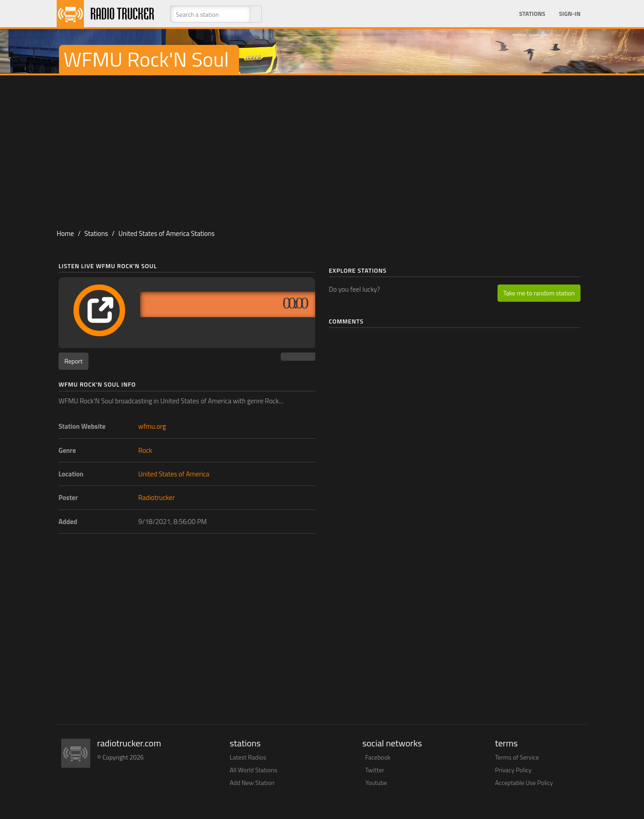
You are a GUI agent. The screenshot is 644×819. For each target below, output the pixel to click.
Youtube (376, 782)
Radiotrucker (157, 498)
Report (73, 361)
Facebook (378, 757)
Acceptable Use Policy (524, 782)
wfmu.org (152, 426)
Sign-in (570, 14)
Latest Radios (248, 757)
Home (65, 233)
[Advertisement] (322, 148)
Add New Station (252, 782)
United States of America (174, 474)
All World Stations (254, 770)
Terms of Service (517, 757)
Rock (145, 450)
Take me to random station (539, 293)
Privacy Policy (514, 770)
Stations (532, 14)
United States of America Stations (166, 233)
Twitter (375, 770)
